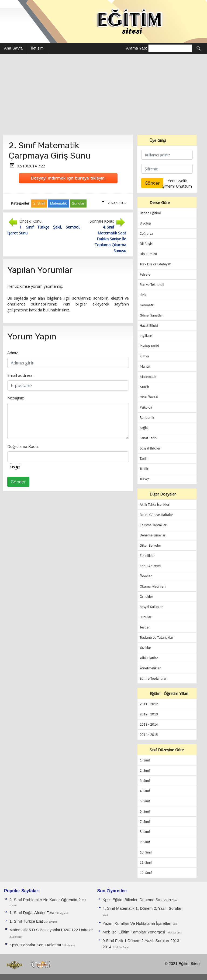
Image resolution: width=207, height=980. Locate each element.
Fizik (143, 295)
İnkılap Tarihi (149, 346)
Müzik (144, 387)
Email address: (20, 375)
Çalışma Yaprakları (153, 525)
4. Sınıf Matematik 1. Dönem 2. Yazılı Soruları (143, 908)
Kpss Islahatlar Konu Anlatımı (36, 945)
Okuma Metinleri (153, 586)
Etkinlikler (147, 556)
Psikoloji (146, 407)
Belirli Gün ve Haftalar (156, 515)
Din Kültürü (148, 254)
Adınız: (13, 353)
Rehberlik (147, 418)
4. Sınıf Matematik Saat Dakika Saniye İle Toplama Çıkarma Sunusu (110, 239)
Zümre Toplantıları (153, 678)
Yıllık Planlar (149, 658)
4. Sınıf (145, 791)
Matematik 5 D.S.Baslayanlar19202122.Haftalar (51, 930)
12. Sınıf (146, 873)
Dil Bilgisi (146, 244)
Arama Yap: (137, 48)
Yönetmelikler (150, 668)
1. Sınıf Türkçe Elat (27, 921)
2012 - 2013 (149, 714)
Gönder (18, 482)
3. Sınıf (145, 781)
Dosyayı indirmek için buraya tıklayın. (68, 178)
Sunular (145, 617)
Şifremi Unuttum (177, 186)
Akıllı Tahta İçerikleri (155, 505)
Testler (145, 627)
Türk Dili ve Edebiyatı (155, 264)
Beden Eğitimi (150, 213)
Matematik (148, 377)
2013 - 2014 (149, 724)
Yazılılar (145, 648)
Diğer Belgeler (150, 545)
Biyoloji (145, 223)
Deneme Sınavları (153, 535)
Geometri (147, 305)
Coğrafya (146, 233)
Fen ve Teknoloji (152, 285)
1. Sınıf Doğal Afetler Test (32, 913)
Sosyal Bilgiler (150, 448)
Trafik (144, 469)
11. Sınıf (146, 863)
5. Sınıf (145, 801)
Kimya (144, 356)
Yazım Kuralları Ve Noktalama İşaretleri (138, 923)
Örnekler (146, 597)
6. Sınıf (145, 811)
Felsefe (145, 274)
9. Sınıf (145, 842)
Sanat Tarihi (149, 438)
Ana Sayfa (13, 48)
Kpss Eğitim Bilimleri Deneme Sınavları (137, 900)
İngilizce (146, 336)
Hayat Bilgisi (149, 326)
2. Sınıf (145, 770)
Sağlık (144, 428)
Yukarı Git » (117, 203)
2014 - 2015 (149, 735)
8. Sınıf (145, 832)
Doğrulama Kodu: (23, 446)
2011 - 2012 (149, 704)
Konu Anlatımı (150, 566)
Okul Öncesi (149, 397)
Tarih (143, 459)
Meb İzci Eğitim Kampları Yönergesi (134, 932)
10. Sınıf (146, 852)
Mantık (145, 366)
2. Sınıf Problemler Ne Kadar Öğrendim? (46, 900)
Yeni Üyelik (177, 181)
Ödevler (146, 576)
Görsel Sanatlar (151, 315)
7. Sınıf (145, 822)
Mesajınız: (16, 398)
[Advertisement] (103, 94)
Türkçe (145, 479)
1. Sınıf (145, 760)
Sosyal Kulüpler (151, 607)
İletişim (37, 48)
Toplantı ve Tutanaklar (156, 637)
